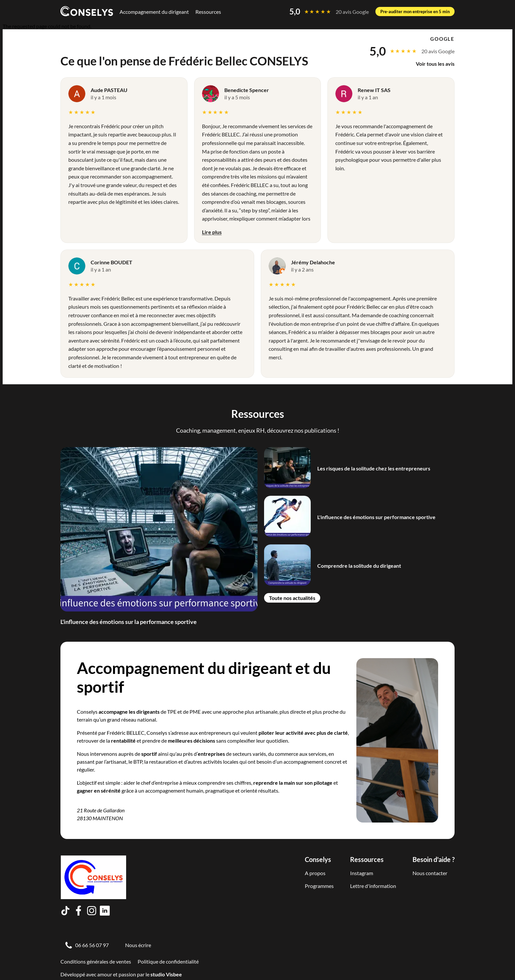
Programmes (319, 886)
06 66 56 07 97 (92, 945)
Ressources (208, 12)
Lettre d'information (373, 886)
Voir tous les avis (435, 64)
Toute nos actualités (292, 598)
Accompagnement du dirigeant (154, 12)
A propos (315, 873)
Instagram (362, 873)
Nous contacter (430, 873)
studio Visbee (166, 974)
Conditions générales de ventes (96, 961)
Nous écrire (138, 945)
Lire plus (212, 232)
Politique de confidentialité (168, 961)
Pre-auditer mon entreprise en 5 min (415, 12)
